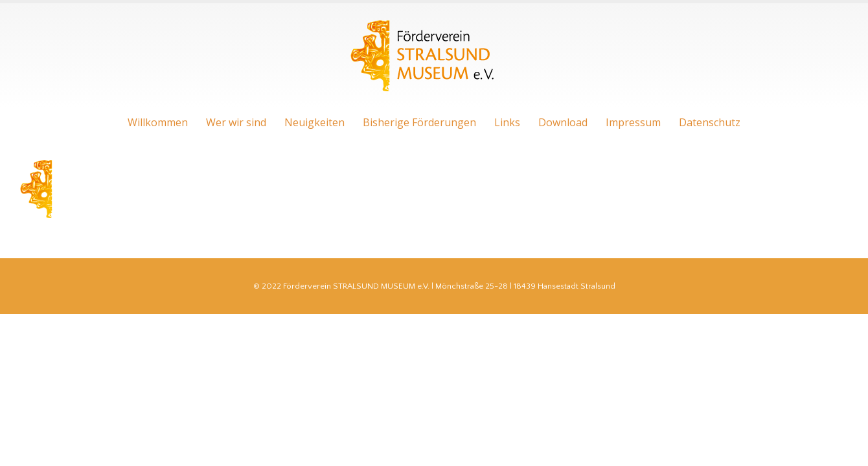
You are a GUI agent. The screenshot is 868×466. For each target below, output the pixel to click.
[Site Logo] (425, 56)
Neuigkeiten (314, 122)
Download (563, 122)
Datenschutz (710, 122)
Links (507, 122)
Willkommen (158, 122)
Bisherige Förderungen (419, 122)
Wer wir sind (236, 122)
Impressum (633, 122)
